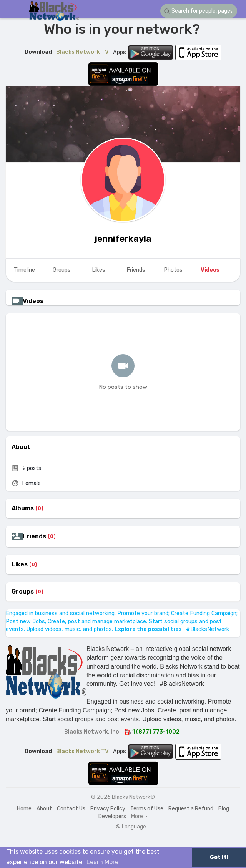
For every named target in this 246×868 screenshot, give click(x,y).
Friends (34, 536)
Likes (20, 564)
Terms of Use (147, 809)
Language (131, 827)
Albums (23, 508)
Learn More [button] (102, 862)
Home (24, 809)
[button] (199, 11)
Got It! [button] (219, 857)
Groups (23, 592)
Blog (224, 809)
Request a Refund (191, 809)
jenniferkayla (123, 239)
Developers (112, 816)
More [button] (140, 817)
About (44, 809)
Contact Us (71, 809)
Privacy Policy (108, 809)
